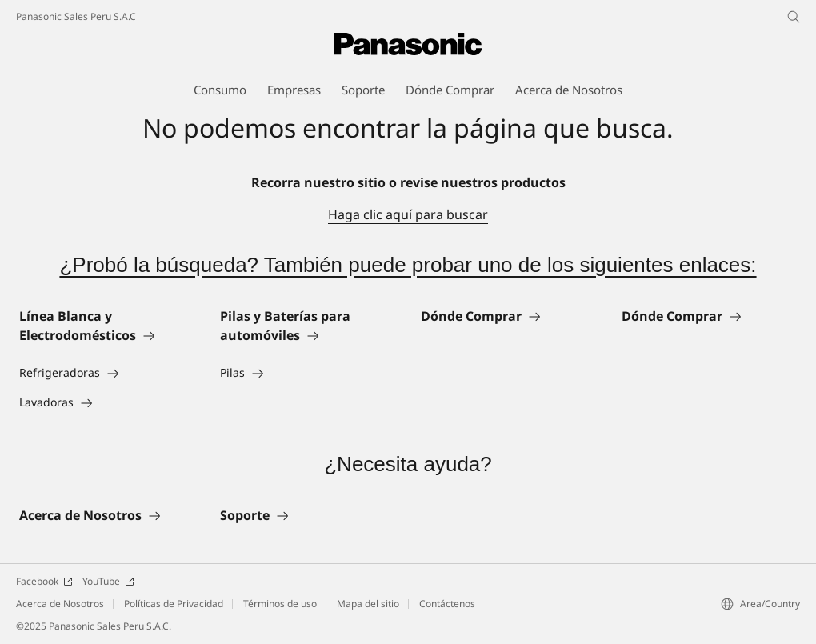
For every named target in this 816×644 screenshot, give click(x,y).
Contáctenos (447, 604)
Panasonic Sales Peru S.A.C (76, 16)
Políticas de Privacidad (174, 604)
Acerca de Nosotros (60, 604)
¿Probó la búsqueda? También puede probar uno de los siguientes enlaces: (408, 265)
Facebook (44, 581)
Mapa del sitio (368, 604)
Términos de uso (280, 604)
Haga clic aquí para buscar (408, 214)
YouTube (108, 581)
